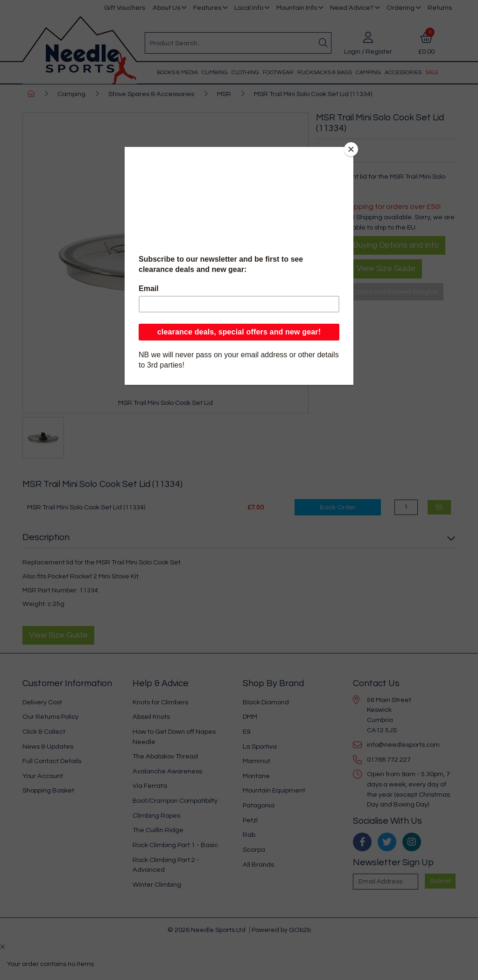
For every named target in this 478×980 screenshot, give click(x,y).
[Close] (351, 149)
